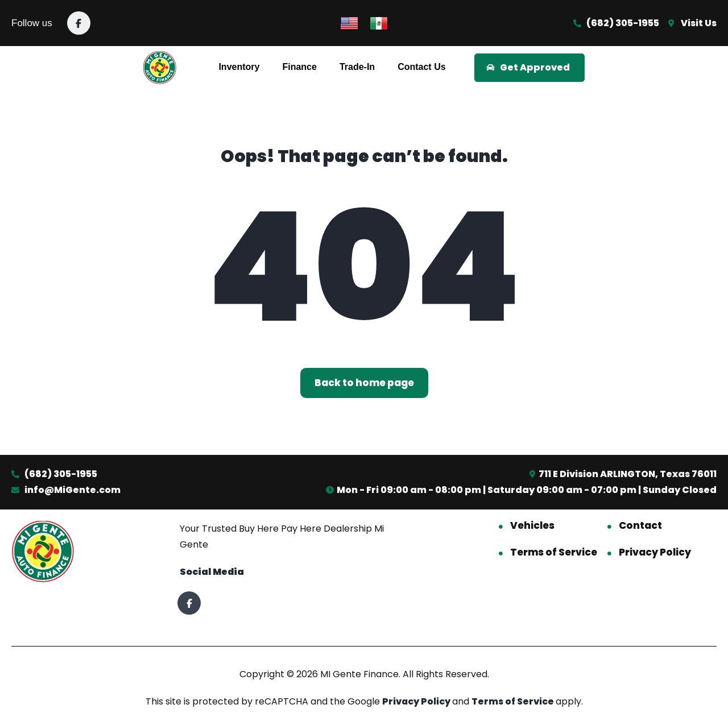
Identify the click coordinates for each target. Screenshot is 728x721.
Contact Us (421, 67)
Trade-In (357, 67)
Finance (299, 67)
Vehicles (532, 525)
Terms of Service (554, 552)
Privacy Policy (655, 552)
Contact (640, 525)
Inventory (239, 67)
